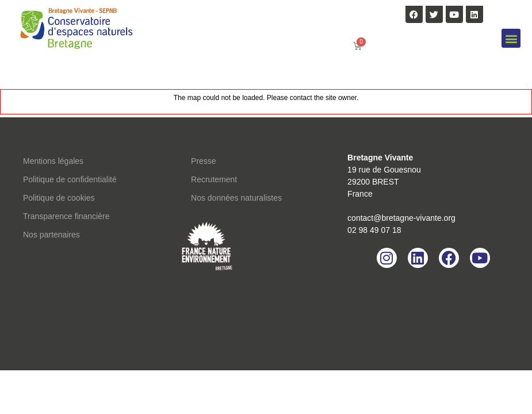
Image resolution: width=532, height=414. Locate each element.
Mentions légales (53, 161)
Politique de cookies (59, 198)
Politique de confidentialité (70, 179)
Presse (204, 161)
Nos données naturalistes (236, 198)
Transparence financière (66, 216)
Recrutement (214, 179)
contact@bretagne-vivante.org (401, 218)
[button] (511, 38)
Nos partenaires (51, 235)
